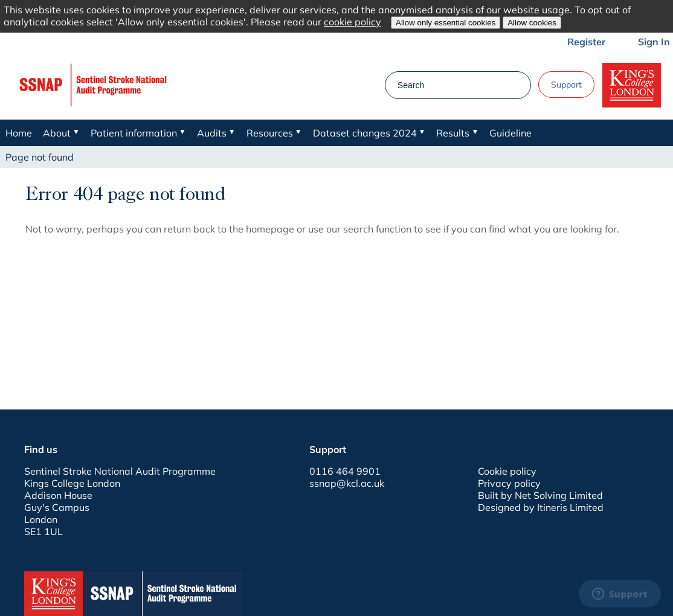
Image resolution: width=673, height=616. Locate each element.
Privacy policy (509, 483)
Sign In (654, 42)
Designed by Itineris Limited (541, 507)
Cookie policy (507, 471)
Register (586, 42)
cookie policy (353, 22)
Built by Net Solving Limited (540, 495)
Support (566, 85)
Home (19, 133)
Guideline (510, 133)
